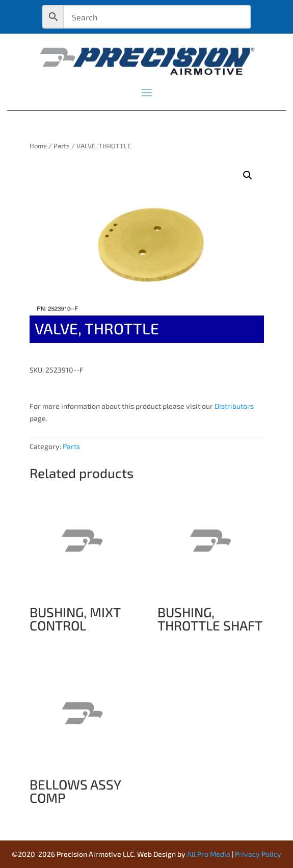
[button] (248, 175)
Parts (62, 146)
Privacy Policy (258, 854)
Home (38, 146)
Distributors (234, 406)
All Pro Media (209, 854)
